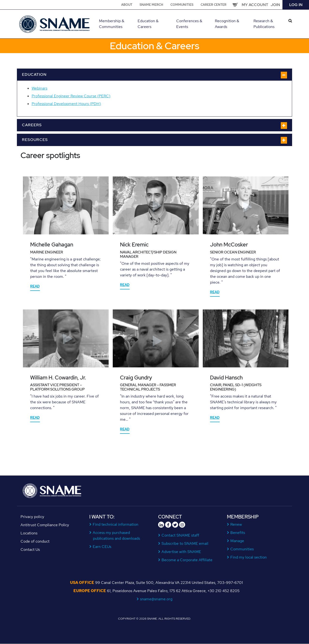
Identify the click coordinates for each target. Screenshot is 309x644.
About (127, 5)
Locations (29, 533)
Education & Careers (148, 24)
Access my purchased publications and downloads (116, 535)
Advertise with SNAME (181, 552)
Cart (235, 5)
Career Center (214, 5)
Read (35, 286)
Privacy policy (32, 517)
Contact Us (30, 549)
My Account (255, 5)
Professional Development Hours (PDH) (66, 104)
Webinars (39, 88)
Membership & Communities (112, 24)
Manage (237, 541)
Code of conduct (35, 541)
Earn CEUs (102, 547)
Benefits (238, 533)
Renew (236, 524)
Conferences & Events (189, 24)
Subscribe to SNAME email (185, 543)
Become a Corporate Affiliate (187, 560)
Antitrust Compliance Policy (45, 525)
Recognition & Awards (227, 24)
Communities (182, 5)
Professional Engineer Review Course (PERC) (71, 96)
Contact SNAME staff (180, 535)
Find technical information (116, 524)
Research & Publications (264, 24)
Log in (296, 5)
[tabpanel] (66, 236)
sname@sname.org (156, 599)
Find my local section (249, 557)
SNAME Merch (151, 5)
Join (275, 5)
